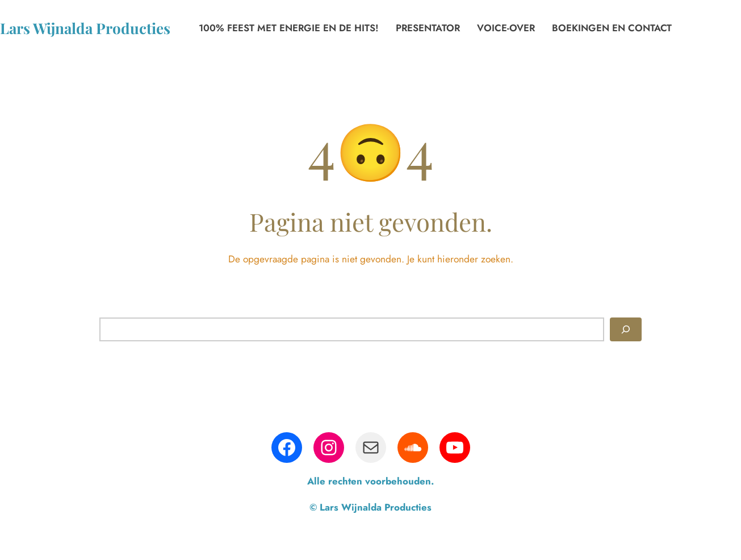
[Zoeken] (626, 329)
